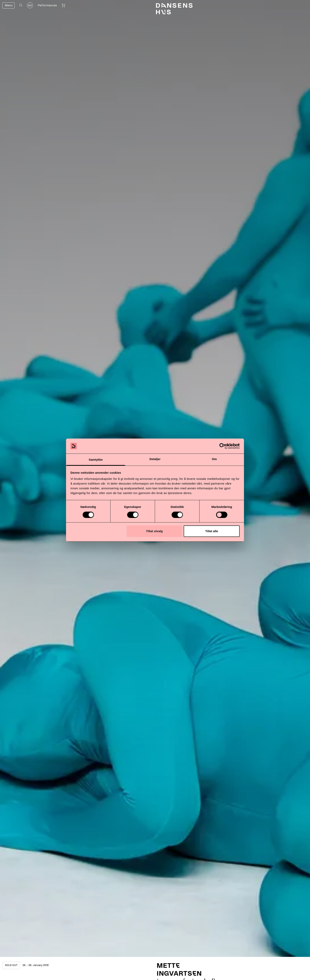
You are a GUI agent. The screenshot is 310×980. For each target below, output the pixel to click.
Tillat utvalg (154, 531)
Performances (47, 5)
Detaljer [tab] (155, 459)
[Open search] (21, 5)
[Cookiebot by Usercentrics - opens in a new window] (222, 446)
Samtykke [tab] (96, 460)
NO (30, 6)
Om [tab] (214, 459)
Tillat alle (212, 531)
